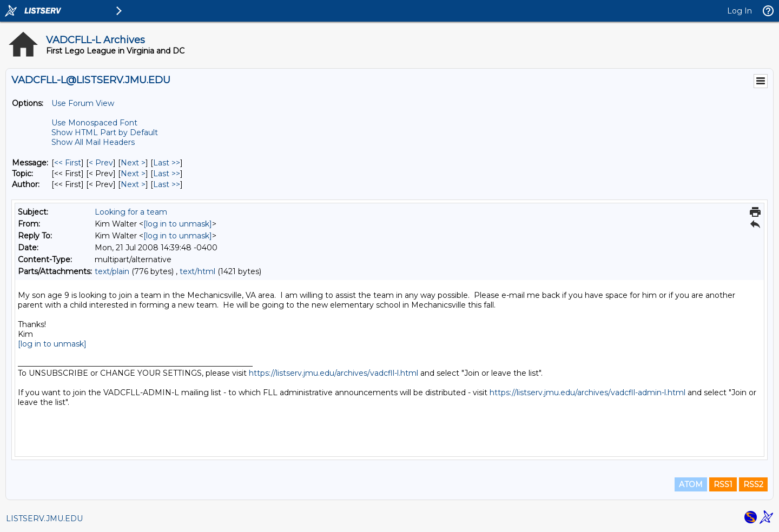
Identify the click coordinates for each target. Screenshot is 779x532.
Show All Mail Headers (93, 142)
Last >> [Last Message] (167, 163)
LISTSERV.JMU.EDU (44, 518)
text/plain (112, 271)
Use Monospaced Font (94, 123)
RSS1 (723, 484)
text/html (197, 271)
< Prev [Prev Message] (101, 163)
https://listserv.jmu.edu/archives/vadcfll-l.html (334, 373)
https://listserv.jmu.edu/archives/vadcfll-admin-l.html (587, 393)
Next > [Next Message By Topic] (133, 174)
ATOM (691, 484)
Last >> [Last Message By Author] (167, 184)
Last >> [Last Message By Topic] (167, 174)
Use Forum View (83, 103)
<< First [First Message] (68, 163)
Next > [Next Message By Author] (133, 184)
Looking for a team (131, 212)
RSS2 (753, 484)
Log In (740, 11)
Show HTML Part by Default (105, 132)
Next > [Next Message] (133, 163)
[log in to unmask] (178, 224)
